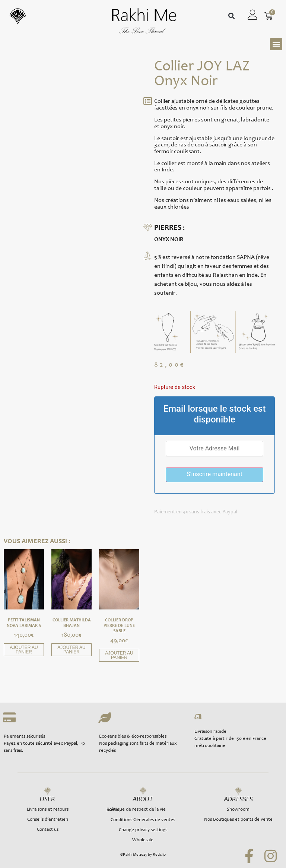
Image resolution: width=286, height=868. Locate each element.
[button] (231, 16)
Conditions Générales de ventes (143, 820)
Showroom (238, 810)
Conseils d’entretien (48, 820)
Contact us (48, 830)
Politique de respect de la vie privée (136, 810)
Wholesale (143, 840)
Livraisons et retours (48, 810)
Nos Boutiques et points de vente (238, 820)
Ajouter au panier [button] (24, 650)
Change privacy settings (143, 830)
